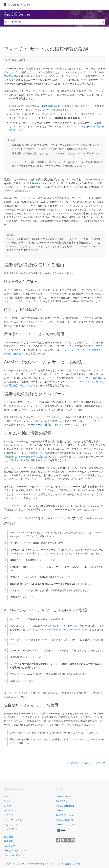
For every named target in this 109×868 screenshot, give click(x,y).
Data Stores (10, 809)
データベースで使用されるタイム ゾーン (50, 424)
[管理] (21, 118)
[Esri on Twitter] (58, 839)
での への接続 (64, 628)
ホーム (7, 795)
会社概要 (9, 835)
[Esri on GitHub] (68, 839)
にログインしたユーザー (44, 183)
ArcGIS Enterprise (19, 5)
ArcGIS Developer (65, 814)
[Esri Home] (62, 829)
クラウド (9, 814)
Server (7, 804)
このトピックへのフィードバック (87, 761)
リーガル (76, 862)
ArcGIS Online (63, 795)
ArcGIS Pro (61, 800)
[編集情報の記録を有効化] (55, 106)
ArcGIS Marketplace (66, 823)
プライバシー (50, 862)
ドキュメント (11, 823)
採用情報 (9, 840)
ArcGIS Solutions (64, 818)
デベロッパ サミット (14, 854)
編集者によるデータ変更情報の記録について (31, 456)
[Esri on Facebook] (63, 839)
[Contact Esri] (72, 839)
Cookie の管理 (64, 862)
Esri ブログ (10, 845)
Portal (7, 800)
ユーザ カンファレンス (16, 849)
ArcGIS (59, 809)
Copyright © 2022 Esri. (14, 862)
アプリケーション (13, 818)
